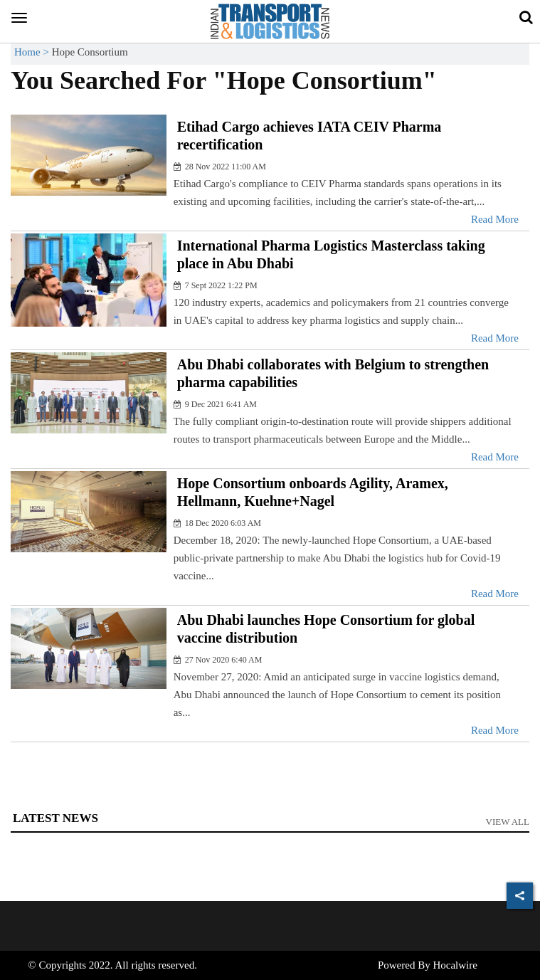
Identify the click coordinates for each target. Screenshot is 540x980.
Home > (33, 52)
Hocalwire (455, 965)
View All (508, 822)
